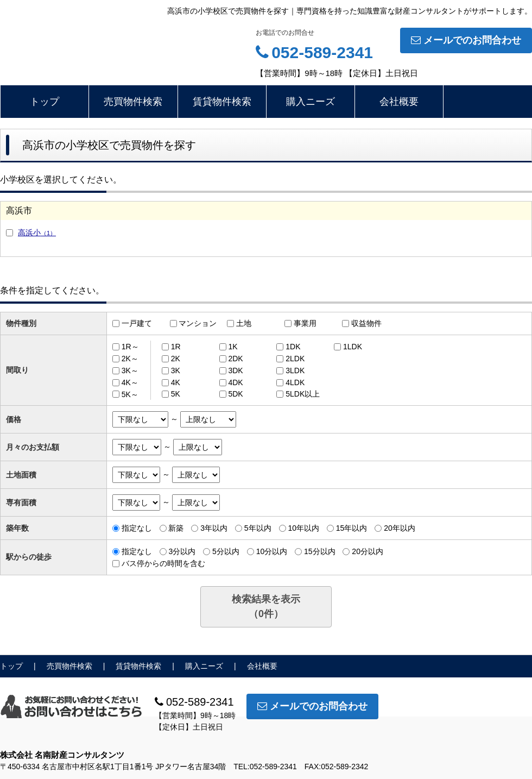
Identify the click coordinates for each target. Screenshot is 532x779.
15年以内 (352, 528)
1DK (293, 347)
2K (176, 359)
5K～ (130, 394)
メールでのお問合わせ (466, 40)
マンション (198, 323)
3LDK (295, 370)
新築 (176, 528)
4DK (235, 382)
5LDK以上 (303, 394)
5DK (235, 394)
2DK (235, 359)
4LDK (295, 382)
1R (176, 347)
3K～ (130, 370)
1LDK (353, 347)
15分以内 (320, 551)
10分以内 (272, 551)
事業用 (305, 323)
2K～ (130, 359)
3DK (235, 370)
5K (176, 394)
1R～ (130, 347)
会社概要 (399, 102)
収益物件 (366, 323)
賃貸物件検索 (222, 102)
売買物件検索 (133, 102)
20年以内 (400, 528)
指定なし (137, 528)
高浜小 (37, 233)
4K (176, 382)
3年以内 (214, 528)
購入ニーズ (311, 102)
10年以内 (303, 528)
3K (176, 370)
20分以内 (368, 551)
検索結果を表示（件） (266, 607)
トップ (45, 102)
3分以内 (182, 551)
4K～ (130, 382)
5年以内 (258, 528)
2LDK (295, 359)
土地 (244, 323)
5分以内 (226, 551)
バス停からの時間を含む (163, 563)
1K (233, 347)
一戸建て (137, 323)
